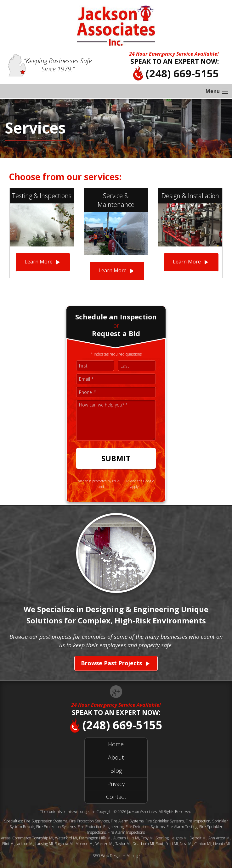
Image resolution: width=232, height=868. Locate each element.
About (116, 757)
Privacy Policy (87, 487)
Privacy (116, 784)
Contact (116, 797)
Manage (133, 856)
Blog (116, 771)
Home (116, 744)
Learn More (43, 262)
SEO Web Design (107, 856)
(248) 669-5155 (176, 73)
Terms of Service (117, 487)
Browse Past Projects (116, 663)
